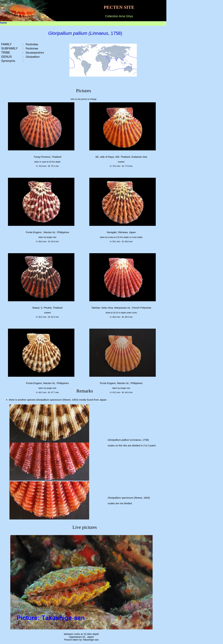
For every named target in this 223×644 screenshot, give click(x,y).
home (3, 23)
